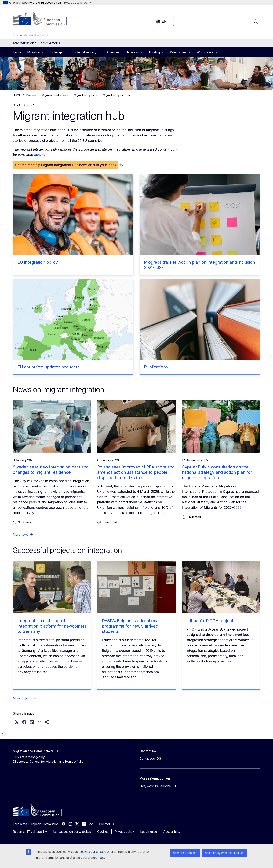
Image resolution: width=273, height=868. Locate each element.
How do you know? (78, 3)
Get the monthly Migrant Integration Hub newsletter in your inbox (66, 165)
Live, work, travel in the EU (31, 35)
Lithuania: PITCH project (210, 621)
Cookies (103, 832)
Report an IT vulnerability (30, 832)
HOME (17, 95)
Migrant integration (85, 95)
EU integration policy (38, 262)
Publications (156, 367)
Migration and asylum (55, 95)
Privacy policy (124, 832)
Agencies (113, 52)
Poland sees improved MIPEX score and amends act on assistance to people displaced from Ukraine (136, 472)
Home (17, 52)
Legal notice (149, 832)
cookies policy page (93, 852)
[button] (17, 722)
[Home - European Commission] (44, 19)
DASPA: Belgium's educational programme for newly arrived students (131, 626)
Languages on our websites (72, 832)
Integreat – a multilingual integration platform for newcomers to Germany (52, 626)
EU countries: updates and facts (48, 367)
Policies (31, 95)
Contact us (106, 824)
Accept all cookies (185, 853)
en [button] (161, 21)
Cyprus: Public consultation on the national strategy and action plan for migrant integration (217, 472)
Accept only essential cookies (225, 853)
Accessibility (172, 832)
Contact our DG (150, 758)
